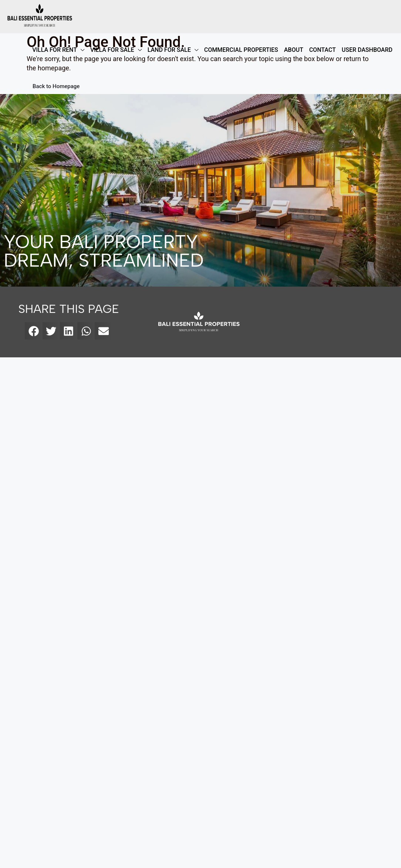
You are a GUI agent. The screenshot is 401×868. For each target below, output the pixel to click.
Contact (323, 50)
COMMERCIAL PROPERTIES (241, 50)
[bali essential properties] (330, 322)
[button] (33, 331)
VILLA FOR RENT (55, 50)
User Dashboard (367, 50)
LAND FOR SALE (169, 50)
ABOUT (294, 50)
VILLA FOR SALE (112, 50)
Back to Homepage (56, 86)
